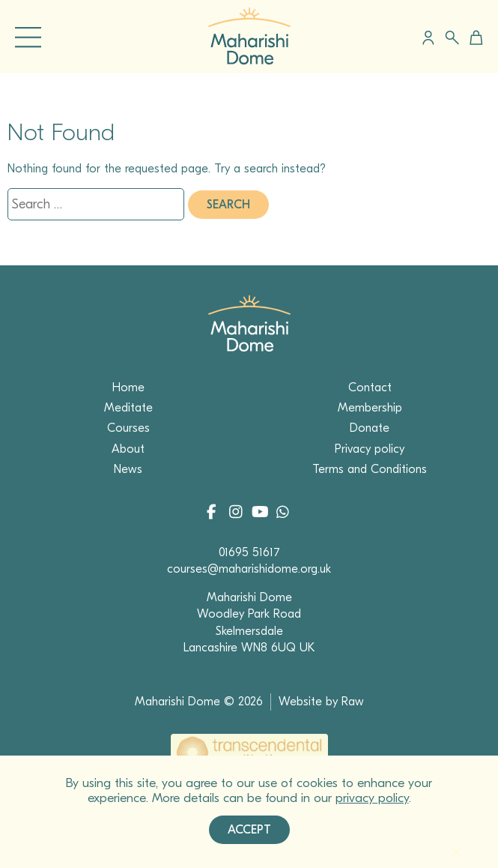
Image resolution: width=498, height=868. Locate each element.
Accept (249, 830)
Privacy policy (370, 449)
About (128, 449)
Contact (370, 388)
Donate (370, 428)
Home (128, 388)
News (128, 469)
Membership (370, 408)
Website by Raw (321, 702)
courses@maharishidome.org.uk (249, 569)
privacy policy (372, 798)
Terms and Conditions (370, 469)
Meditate (128, 408)
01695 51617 (249, 552)
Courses (128, 428)
